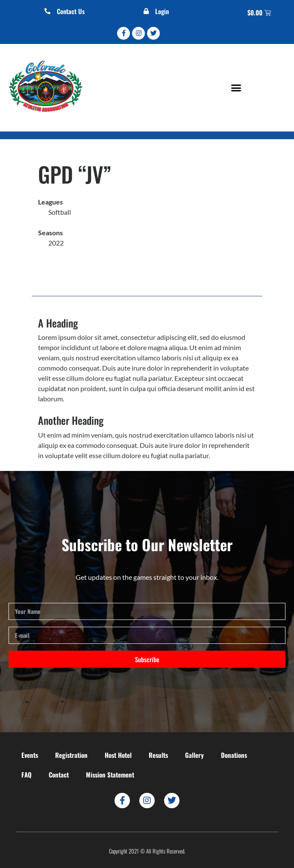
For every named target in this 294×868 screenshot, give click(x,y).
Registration (71, 755)
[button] (236, 88)
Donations (234, 755)
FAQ (26, 774)
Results (158, 755)
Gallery (194, 755)
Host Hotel (118, 755)
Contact (59, 774)
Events (30, 755)
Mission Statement (110, 774)
